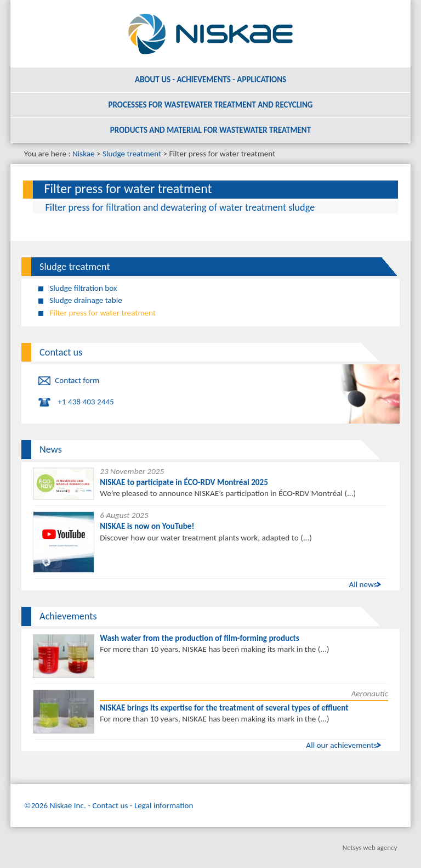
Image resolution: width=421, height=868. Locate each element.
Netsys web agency (370, 847)
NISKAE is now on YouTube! (147, 526)
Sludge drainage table (86, 300)
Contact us (61, 352)
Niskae (84, 154)
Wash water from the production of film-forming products (200, 638)
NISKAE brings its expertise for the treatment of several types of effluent (224, 708)
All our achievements (341, 745)
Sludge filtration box (83, 288)
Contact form (77, 380)
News (51, 449)
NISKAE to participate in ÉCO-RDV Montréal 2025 (184, 482)
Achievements (68, 616)
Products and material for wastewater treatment (210, 130)
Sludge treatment (132, 154)
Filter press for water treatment (103, 313)
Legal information (164, 805)
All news (363, 584)
